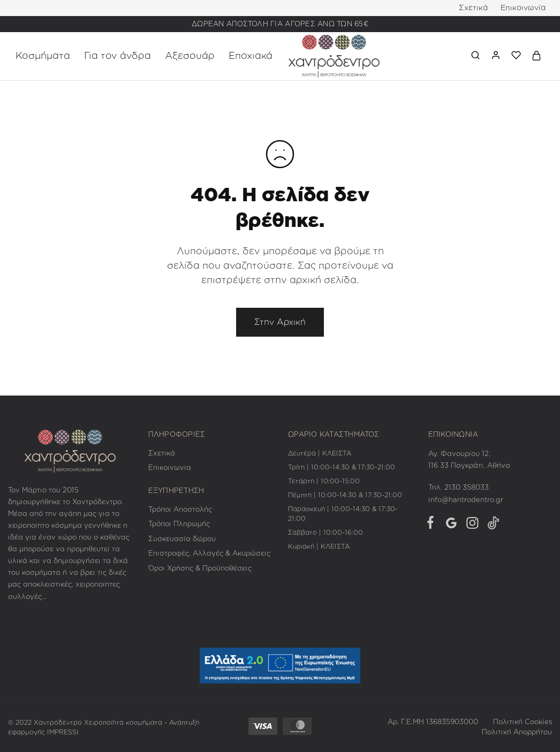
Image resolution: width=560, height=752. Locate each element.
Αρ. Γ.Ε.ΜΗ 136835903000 (433, 722)
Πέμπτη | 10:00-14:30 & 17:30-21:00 (345, 495)
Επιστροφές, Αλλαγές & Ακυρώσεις (209, 554)
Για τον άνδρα (118, 56)
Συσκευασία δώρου (182, 539)
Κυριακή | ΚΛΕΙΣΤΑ (319, 546)
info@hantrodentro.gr (466, 500)
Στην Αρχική (280, 322)
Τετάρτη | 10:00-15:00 (324, 481)
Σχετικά (473, 8)
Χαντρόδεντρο (58, 723)
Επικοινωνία (523, 8)
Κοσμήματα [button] (43, 56)
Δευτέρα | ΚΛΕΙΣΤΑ (320, 453)
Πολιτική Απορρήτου (517, 732)
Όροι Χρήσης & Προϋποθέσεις (200, 569)
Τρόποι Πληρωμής (179, 524)
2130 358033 (467, 488)
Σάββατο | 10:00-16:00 (326, 533)
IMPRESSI (63, 732)
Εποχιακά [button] (251, 56)
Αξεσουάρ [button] (190, 56)
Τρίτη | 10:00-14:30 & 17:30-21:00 (342, 467)
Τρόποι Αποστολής (180, 510)
